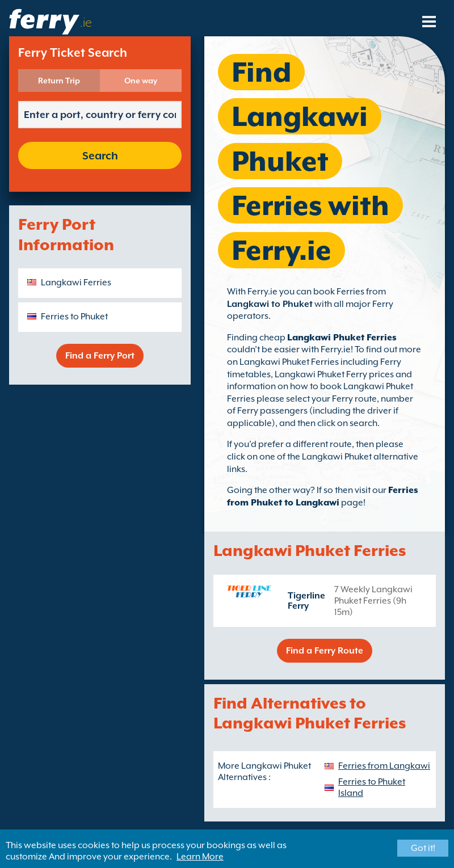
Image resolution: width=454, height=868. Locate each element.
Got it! (423, 848)
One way (141, 81)
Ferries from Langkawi (384, 766)
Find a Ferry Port (100, 356)
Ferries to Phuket (74, 317)
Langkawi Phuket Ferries (342, 338)
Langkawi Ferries (76, 283)
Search (100, 155)
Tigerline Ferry (306, 601)
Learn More (200, 857)
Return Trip (59, 81)
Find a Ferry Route (325, 651)
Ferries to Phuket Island (372, 787)
